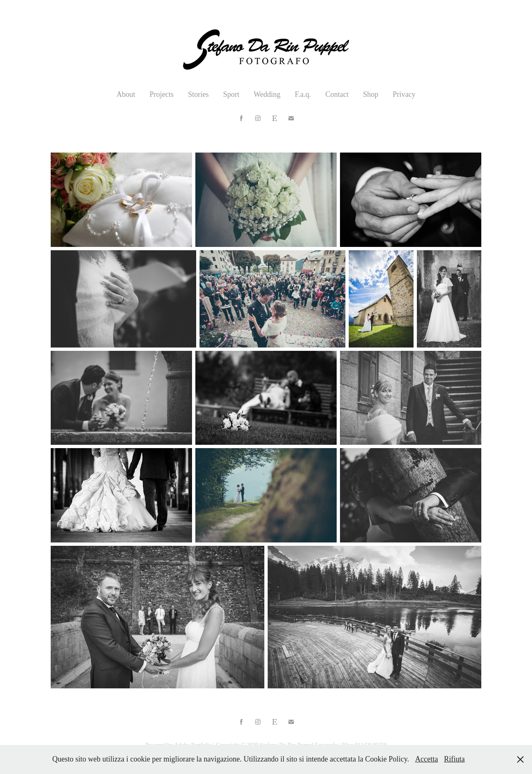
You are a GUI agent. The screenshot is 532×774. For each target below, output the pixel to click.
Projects (162, 94)
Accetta (427, 759)
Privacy (404, 94)
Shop (371, 94)
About (126, 94)
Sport (231, 94)
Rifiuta (454, 759)
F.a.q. (303, 94)
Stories (198, 94)
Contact (337, 94)
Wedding (267, 94)
